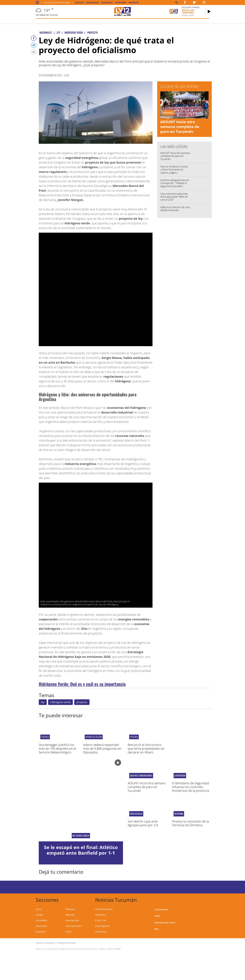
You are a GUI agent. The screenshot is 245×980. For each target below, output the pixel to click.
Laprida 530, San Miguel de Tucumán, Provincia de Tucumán (72, 949)
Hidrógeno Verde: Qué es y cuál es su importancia (82, 684)
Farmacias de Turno (165, 923)
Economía (121, 3)
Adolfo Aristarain (104, 909)
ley (43, 702)
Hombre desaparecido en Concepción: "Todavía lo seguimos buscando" (175, 183)
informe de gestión (94, 737)
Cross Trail (101, 920)
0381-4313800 (114, 949)
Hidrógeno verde (60, 702)
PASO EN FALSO (136, 814)
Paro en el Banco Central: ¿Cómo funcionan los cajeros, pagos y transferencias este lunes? (175, 171)
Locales (79, 3)
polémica (45, 737)
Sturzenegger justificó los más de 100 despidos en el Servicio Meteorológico (57, 749)
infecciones (101, 932)
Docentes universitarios (141, 776)
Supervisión (180, 776)
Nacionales (92, 3)
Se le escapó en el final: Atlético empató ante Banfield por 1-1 (81, 850)
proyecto (82, 702)
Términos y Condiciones (45, 943)
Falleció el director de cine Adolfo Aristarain (175, 209)
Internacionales (74, 926)
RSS (156, 929)
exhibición (101, 915)
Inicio (39, 909)
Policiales (107, 3)
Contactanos (161, 909)
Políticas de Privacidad (66, 943)
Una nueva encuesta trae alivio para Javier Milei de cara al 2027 (174, 197)
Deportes (134, 3)
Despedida (179, 814)
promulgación (102, 926)
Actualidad (41, 920)
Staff (157, 916)
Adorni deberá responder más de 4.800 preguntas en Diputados (102, 749)
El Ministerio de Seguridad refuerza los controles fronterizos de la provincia (191, 787)
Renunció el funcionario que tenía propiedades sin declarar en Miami (146, 749)
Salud (68, 932)
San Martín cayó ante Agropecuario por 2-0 (143, 823)
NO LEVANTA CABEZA (81, 836)
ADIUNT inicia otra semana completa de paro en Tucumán (180, 127)
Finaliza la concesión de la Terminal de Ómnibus (190, 823)
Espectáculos (72, 920)
